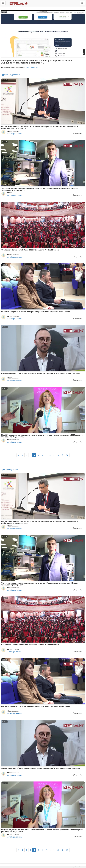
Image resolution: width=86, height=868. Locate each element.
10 (58, 455)
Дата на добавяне (11, 75)
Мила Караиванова (31, 68)
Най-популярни (10, 470)
